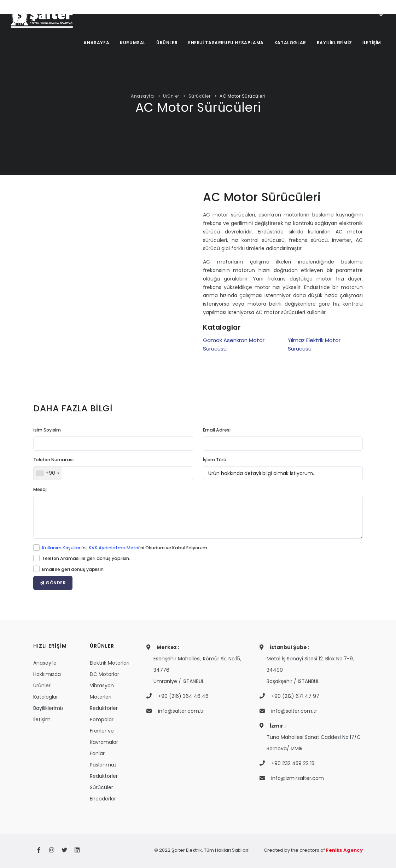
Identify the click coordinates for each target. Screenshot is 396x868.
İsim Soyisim (47, 430)
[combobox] (48, 473)
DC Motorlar (104, 674)
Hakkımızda (47, 674)
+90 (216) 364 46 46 (183, 696)
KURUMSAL (133, 43)
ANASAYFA (96, 43)
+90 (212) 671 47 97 (295, 696)
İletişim (42, 719)
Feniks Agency (344, 850)
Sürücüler (200, 96)
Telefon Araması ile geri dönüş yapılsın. (86, 558)
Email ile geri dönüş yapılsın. (73, 569)
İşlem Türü (215, 460)
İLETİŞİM (372, 43)
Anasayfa (142, 96)
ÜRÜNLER (167, 43)
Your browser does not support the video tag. (113, 281)
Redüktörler (104, 708)
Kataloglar (46, 697)
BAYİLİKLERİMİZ (334, 43)
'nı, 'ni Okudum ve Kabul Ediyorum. (125, 548)
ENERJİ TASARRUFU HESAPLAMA (226, 43)
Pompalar (102, 719)
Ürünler (171, 96)
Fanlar (97, 753)
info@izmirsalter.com (298, 778)
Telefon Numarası (53, 460)
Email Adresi (217, 430)
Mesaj (40, 489)
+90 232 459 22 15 (293, 763)
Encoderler (103, 799)
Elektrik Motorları (110, 663)
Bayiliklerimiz (48, 708)
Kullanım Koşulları (62, 548)
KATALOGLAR (290, 43)
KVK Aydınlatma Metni (114, 548)
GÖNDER (53, 583)
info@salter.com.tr (181, 711)
